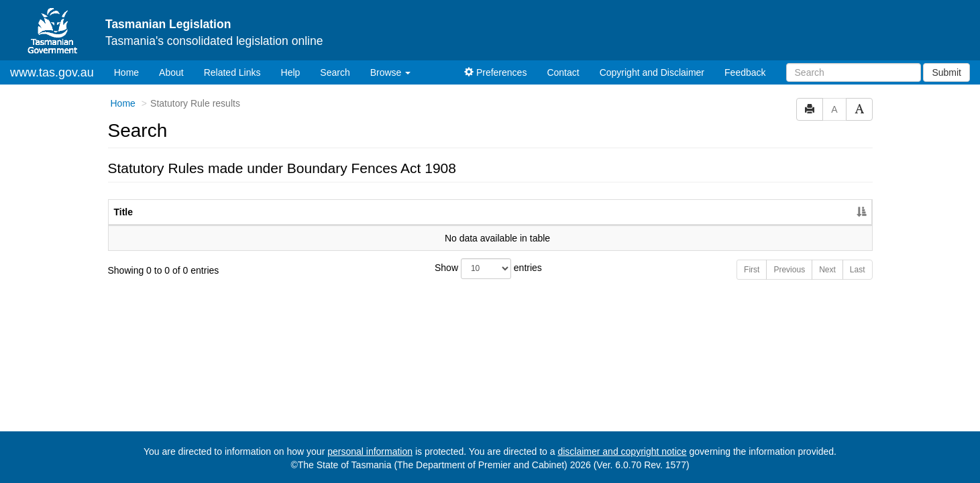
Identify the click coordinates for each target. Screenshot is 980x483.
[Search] (854, 72)
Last (858, 270)
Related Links (232, 72)
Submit (946, 72)
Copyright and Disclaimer (652, 72)
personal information (370, 451)
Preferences (495, 72)
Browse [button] (391, 72)
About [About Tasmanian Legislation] (171, 72)
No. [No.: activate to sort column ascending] (702, 212)
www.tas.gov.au (52, 72)
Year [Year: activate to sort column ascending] (764, 212)
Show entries (488, 269)
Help (291, 72)
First (752, 270)
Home (131, 71)
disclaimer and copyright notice (622, 451)
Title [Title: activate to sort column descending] (124, 212)
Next (827, 270)
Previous (789, 270)
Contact (563, 72)
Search (335, 72)
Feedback (745, 72)
